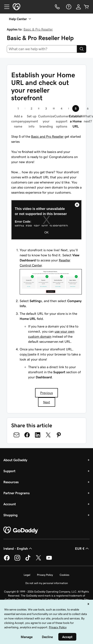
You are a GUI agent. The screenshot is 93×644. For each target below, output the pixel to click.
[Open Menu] (5, 7)
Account (10, 504)
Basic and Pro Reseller (47, 136)
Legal (27, 575)
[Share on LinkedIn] (38, 435)
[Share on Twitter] (48, 435)
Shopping (10, 515)
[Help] (68, 7)
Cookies (64, 575)
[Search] (82, 49)
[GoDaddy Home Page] (21, 530)
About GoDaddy (15, 460)
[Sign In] (78, 7)
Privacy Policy (45, 575)
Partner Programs (16, 493)
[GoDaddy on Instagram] (17, 560)
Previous (46, 393)
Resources (11, 482)
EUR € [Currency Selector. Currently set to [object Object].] (82, 548)
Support (9, 471)
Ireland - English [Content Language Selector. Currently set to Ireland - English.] (18, 548)
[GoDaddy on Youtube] (49, 560)
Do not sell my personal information (47, 583)
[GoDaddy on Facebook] (7, 560)
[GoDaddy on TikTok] (28, 560)
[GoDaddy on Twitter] (38, 560)
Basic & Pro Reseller (38, 29)
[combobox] (42, 49)
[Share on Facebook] (27, 435)
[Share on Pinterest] (59, 435)
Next (47, 402)
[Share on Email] (16, 435)
